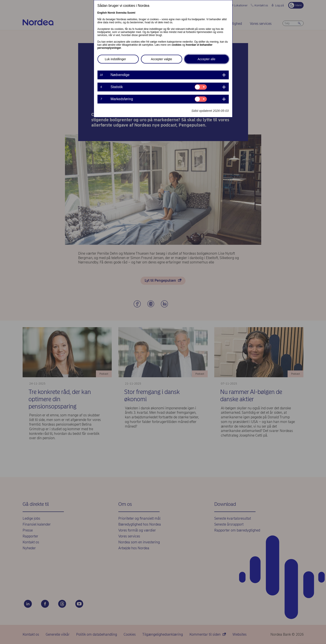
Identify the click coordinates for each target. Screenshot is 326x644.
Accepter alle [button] (206, 59)
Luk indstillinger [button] (116, 59)
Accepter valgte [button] (161, 59)
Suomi (131, 13)
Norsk (111, 13)
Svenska (121, 13)
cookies (177, 45)
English (102, 13)
